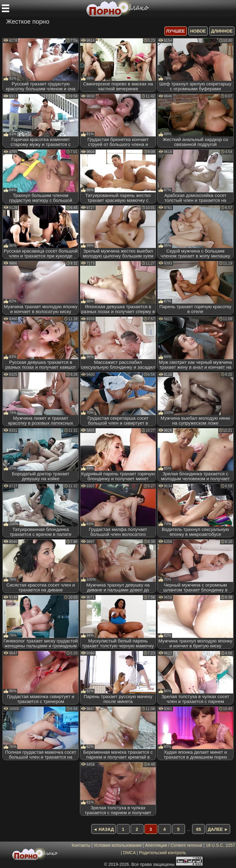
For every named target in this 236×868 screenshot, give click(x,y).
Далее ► (218, 829)
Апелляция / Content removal (174, 845)
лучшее (176, 31)
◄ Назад (103, 829)
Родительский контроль (162, 853)
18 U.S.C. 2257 (220, 845)
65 (199, 829)
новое (198, 31)
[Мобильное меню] (6, 8)
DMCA (129, 853)
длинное (222, 31)
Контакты (81, 845)
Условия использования (118, 845)
